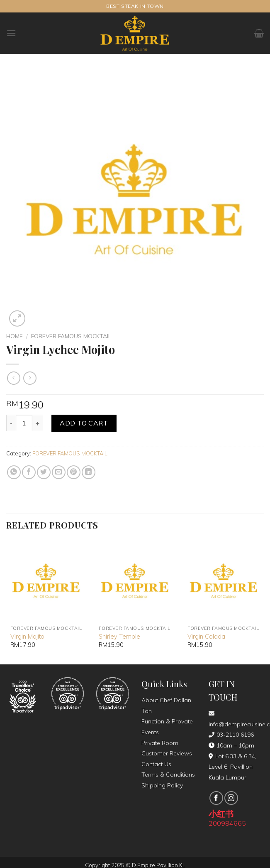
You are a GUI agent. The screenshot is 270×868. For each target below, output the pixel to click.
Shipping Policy (162, 785)
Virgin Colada (206, 637)
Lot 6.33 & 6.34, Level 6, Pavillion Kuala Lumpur (232, 767)
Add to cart (84, 423)
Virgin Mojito (27, 637)
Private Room (160, 743)
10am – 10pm (231, 745)
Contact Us (156, 764)
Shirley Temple (119, 637)
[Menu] (11, 33)
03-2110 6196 (231, 735)
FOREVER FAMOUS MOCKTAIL (71, 336)
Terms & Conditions (168, 775)
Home (15, 336)
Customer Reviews (167, 753)
